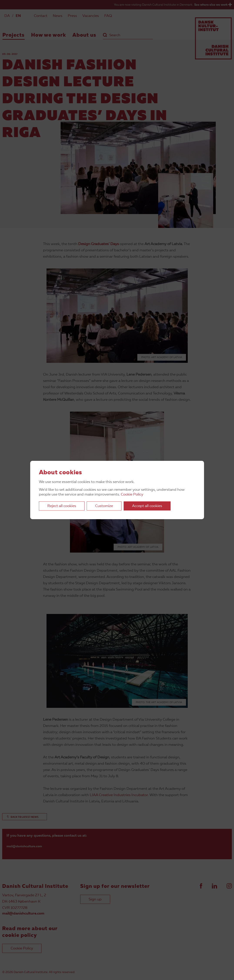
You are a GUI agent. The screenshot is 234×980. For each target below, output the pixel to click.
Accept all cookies (147, 506)
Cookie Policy (132, 495)
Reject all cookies (62, 506)
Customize (104, 506)
